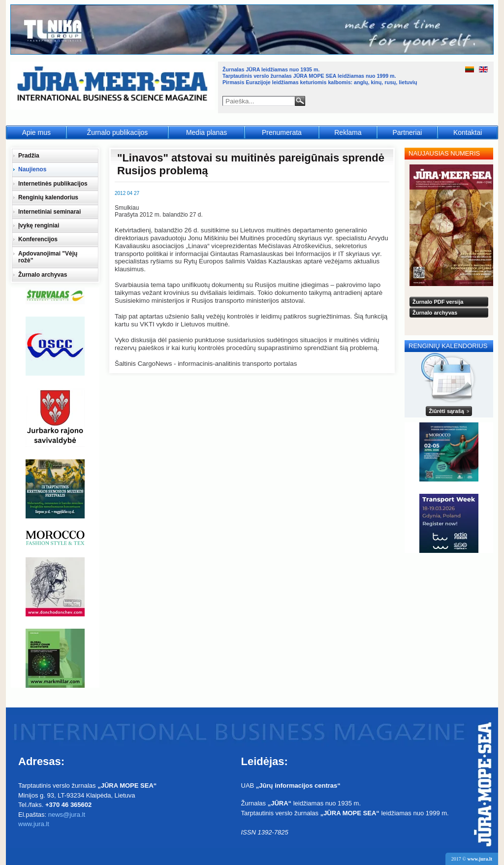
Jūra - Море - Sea (113, 86)
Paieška (300, 101)
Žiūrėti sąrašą (446, 411)
